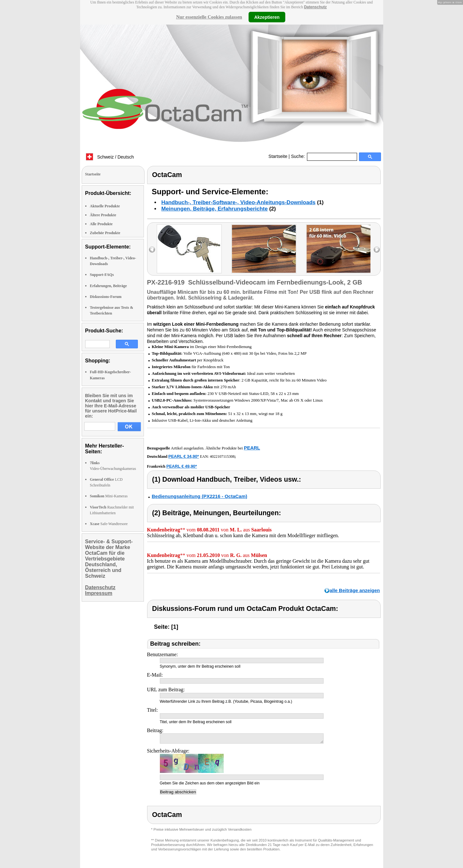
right (377, 250)
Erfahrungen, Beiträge (108, 286)
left (152, 250)
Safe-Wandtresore (109, 524)
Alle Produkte (101, 224)
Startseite (278, 156)
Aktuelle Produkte (105, 206)
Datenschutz (315, 7)
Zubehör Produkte (105, 233)
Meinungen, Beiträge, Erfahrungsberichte (215, 209)
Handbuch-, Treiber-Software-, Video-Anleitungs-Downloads (239, 202)
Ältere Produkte (103, 215)
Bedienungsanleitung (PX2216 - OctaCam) (200, 496)
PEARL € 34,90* (184, 456)
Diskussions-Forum (106, 297)
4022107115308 (222, 456)
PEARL (252, 448)
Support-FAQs (102, 275)
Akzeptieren (267, 17)
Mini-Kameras (109, 496)
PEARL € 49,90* (182, 466)
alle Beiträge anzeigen (355, 590)
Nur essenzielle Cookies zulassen (209, 17)
